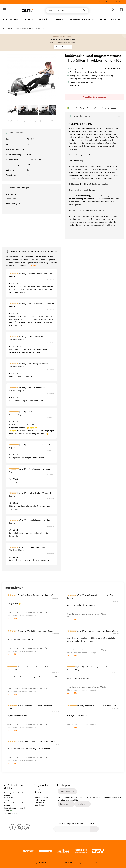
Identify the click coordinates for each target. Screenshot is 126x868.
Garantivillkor (40, 795)
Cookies (38, 808)
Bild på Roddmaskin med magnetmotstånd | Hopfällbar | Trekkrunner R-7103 (30, 121)
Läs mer (33, 265)
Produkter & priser (42, 797)
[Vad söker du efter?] (67, 11)
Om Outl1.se (40, 803)
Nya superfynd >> (8, 2)
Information (92, 2)
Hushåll (60, 20)
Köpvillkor (38, 790)
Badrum (116, 20)
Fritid (103, 20)
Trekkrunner (11, 198)
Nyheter (29, 20)
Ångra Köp (39, 792)
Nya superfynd (11, 20)
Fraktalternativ (40, 800)
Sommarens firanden (82, 20)
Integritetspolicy (41, 805)
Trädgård (45, 20)
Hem (4, 28)
